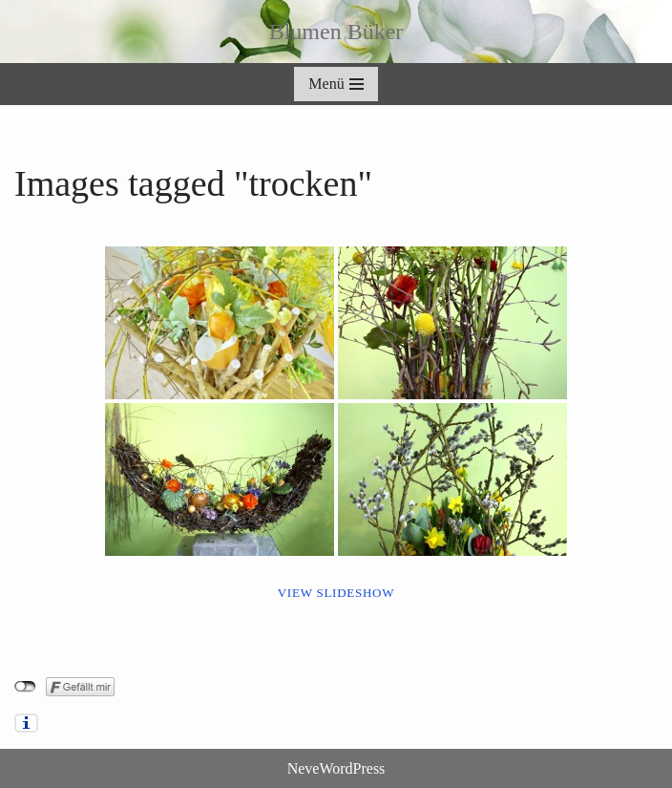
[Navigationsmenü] (336, 84)
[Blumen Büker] (336, 32)
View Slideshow (336, 593)
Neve (304, 768)
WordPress (352, 768)
